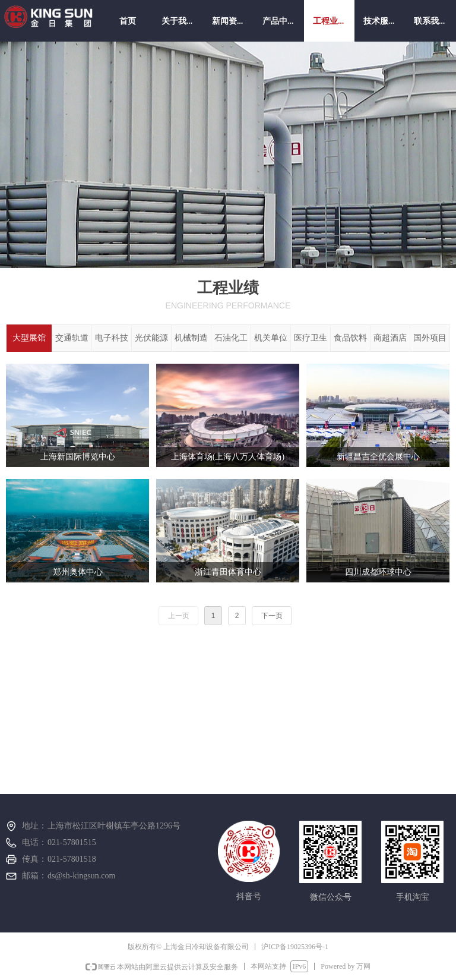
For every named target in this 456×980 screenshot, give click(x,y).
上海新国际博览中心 (78, 457)
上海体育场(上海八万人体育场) (228, 457)
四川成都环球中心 (378, 572)
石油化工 (231, 338)
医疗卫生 (311, 338)
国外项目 (430, 338)
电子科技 (112, 338)
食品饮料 (350, 338)
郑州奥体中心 (78, 572)
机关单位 (271, 338)
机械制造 (191, 338)
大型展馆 (29, 338)
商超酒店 (390, 338)
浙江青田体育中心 (228, 572)
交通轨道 (72, 338)
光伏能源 (151, 338)
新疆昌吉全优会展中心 (378, 457)
